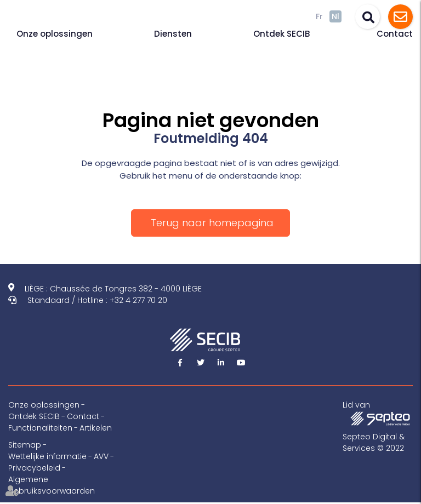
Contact (395, 34)
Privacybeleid (34, 468)
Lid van (378, 413)
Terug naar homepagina (212, 223)
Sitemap (25, 445)
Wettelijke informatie (47, 456)
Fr (319, 16)
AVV (101, 456)
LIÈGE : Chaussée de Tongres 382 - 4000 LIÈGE (113, 289)
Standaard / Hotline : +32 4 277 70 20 (97, 300)
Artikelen (96, 428)
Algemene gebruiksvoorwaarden (52, 485)
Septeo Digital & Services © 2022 (374, 442)
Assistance (400, 17)
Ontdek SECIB (281, 34)
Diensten (173, 34)
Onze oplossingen (55, 34)
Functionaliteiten (40, 428)
